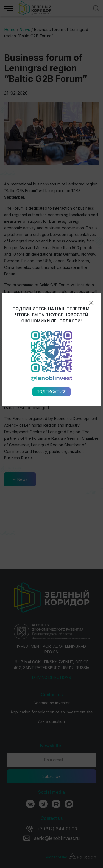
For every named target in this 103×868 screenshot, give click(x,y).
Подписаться (51, 327)
